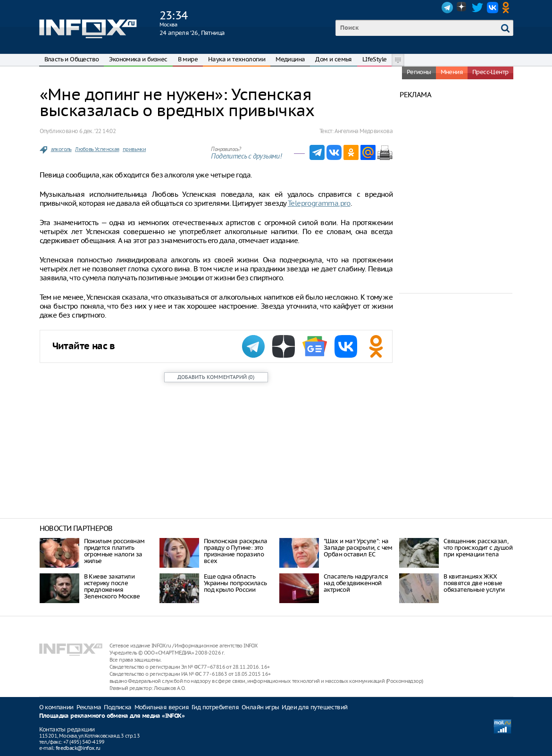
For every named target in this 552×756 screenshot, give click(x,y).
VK (493, 8)
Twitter (477, 8)
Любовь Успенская (97, 149)
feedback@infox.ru (78, 748)
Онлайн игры (260, 707)
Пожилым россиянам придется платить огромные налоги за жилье (114, 551)
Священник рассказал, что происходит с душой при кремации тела (478, 548)
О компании (56, 707)
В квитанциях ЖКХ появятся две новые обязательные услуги (474, 583)
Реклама (89, 707)
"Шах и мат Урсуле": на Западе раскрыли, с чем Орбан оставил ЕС (358, 548)
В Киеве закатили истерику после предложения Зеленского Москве (112, 586)
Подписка (117, 707)
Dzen (462, 8)
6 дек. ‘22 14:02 (97, 131)
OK (508, 8)
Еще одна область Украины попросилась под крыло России (235, 583)
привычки (134, 149)
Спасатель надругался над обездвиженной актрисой (356, 583)
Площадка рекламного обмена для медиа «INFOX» (112, 716)
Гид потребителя (215, 707)
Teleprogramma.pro (319, 203)
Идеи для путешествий (314, 707)
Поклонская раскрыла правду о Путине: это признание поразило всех (236, 551)
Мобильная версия (162, 707)
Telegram (447, 8)
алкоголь (61, 149)
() (216, 377)
